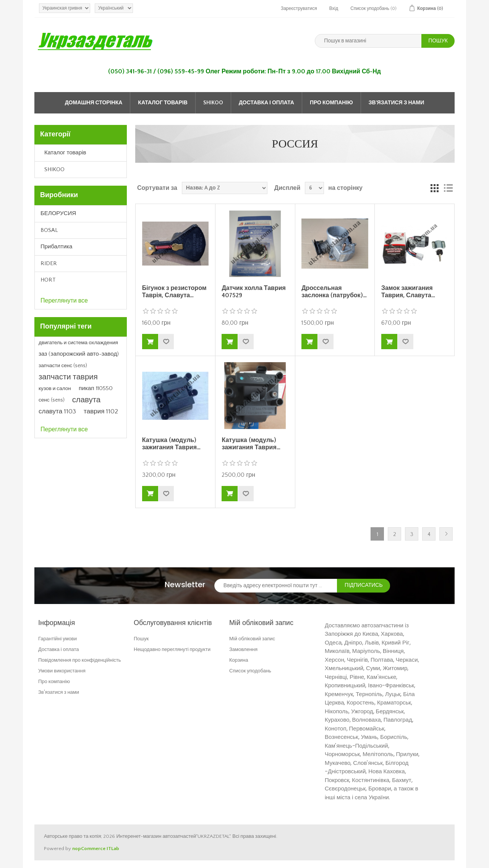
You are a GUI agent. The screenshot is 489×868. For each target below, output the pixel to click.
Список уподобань (250, 671)
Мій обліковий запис (252, 639)
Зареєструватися (299, 9)
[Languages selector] (114, 8)
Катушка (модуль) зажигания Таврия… (171, 444)
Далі (446, 534)
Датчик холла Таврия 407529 (253, 292)
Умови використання (62, 671)
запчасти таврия (68, 377)
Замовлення (243, 649)
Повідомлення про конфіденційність (80, 660)
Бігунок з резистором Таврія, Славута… (174, 292)
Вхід (334, 9)
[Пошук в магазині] (368, 41)
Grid (434, 188)
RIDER (49, 263)
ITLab (113, 849)
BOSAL (49, 230)
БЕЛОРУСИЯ (58, 213)
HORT (48, 280)
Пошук (141, 639)
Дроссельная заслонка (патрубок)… (334, 292)
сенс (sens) (52, 400)
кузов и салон (55, 389)
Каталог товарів (163, 103)
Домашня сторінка (94, 103)
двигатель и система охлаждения (78, 343)
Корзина (239, 660)
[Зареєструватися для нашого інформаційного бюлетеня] (276, 586)
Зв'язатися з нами (397, 103)
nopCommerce (89, 849)
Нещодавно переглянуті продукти (172, 649)
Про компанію (331, 103)
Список (448, 188)
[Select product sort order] (225, 188)
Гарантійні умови (57, 639)
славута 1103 (57, 411)
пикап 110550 (96, 388)
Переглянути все (64, 301)
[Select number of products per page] (314, 188)
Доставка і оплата (266, 103)
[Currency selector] (65, 8)
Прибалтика (56, 247)
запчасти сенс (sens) (63, 366)
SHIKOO (213, 103)
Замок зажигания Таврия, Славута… (408, 292)
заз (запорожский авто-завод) (79, 354)
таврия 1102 (101, 411)
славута (86, 400)
